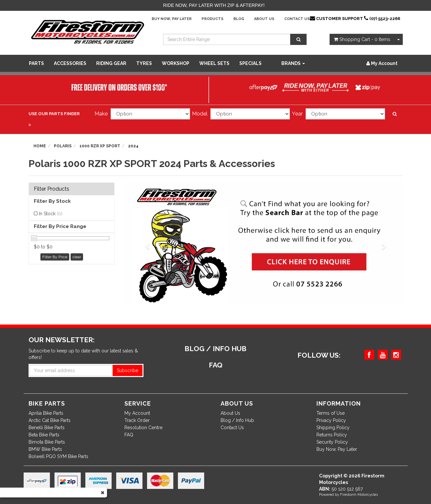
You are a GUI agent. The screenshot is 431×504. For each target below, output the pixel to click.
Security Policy (332, 442)
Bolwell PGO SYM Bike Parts (58, 456)
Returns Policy (332, 435)
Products (213, 19)
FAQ (129, 435)
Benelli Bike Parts (47, 428)
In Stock (51, 214)
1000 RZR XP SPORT (100, 146)
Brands (293, 63)
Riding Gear (111, 63)
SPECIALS (250, 63)
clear (77, 257)
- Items (362, 39)
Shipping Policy (333, 428)
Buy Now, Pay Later (172, 19)
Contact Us (297, 19)
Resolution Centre (143, 428)
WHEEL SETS (214, 63)
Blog (239, 19)
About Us (264, 19)
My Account (137, 413)
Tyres (144, 63)
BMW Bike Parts (45, 449)
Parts (36, 63)
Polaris (63, 146)
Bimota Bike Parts (47, 442)
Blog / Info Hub (237, 420)
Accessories (70, 63)
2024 (133, 146)
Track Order (137, 420)
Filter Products (52, 189)
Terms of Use (331, 413)
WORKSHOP (176, 63)
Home (40, 146)
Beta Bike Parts (44, 435)
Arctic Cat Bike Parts (50, 420)
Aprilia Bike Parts (46, 413)
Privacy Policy (331, 420)
